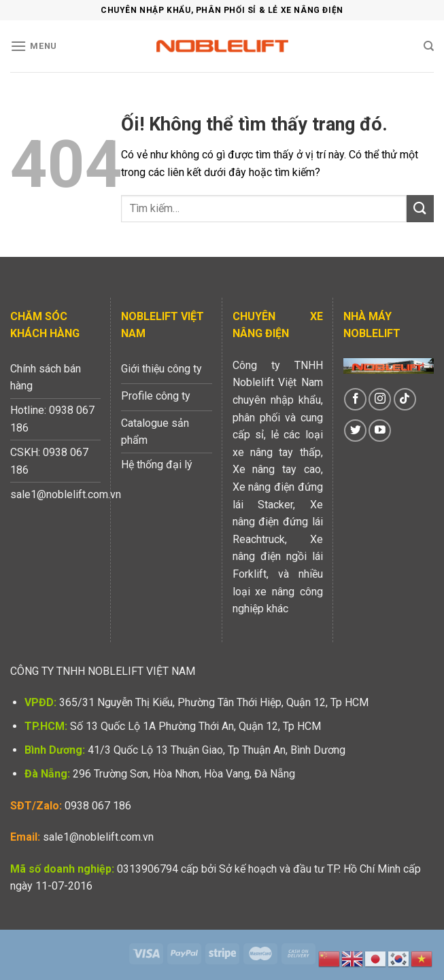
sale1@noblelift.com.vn (98, 837)
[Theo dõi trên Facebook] (355, 399)
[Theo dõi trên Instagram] (380, 399)
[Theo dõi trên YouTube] (380, 431)
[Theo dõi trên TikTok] (405, 399)
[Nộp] (420, 208)
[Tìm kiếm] (429, 46)
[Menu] (34, 46)
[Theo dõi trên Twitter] (355, 431)
